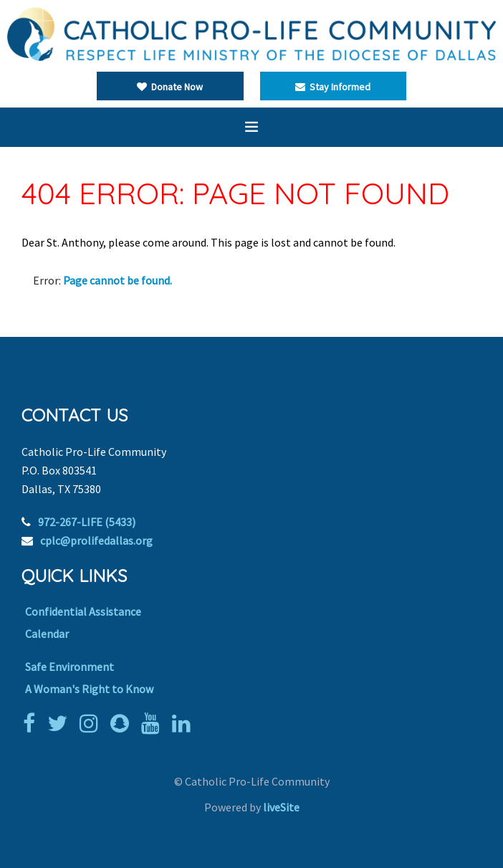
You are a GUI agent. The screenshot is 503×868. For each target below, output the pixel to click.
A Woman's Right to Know (89, 689)
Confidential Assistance (83, 611)
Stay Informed (333, 87)
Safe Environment (70, 667)
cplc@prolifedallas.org (96, 540)
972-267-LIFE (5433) (87, 522)
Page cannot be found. (118, 280)
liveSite (281, 807)
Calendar (47, 634)
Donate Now (170, 87)
